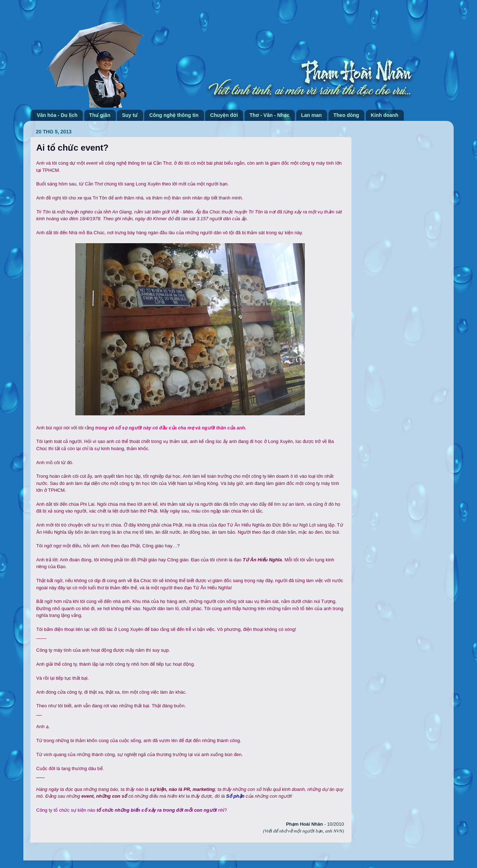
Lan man (312, 115)
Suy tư (130, 115)
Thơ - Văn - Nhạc (270, 115)
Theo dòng (346, 115)
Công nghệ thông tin (174, 115)
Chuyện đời (224, 115)
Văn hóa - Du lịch (57, 115)
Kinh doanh (385, 115)
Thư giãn (100, 115)
